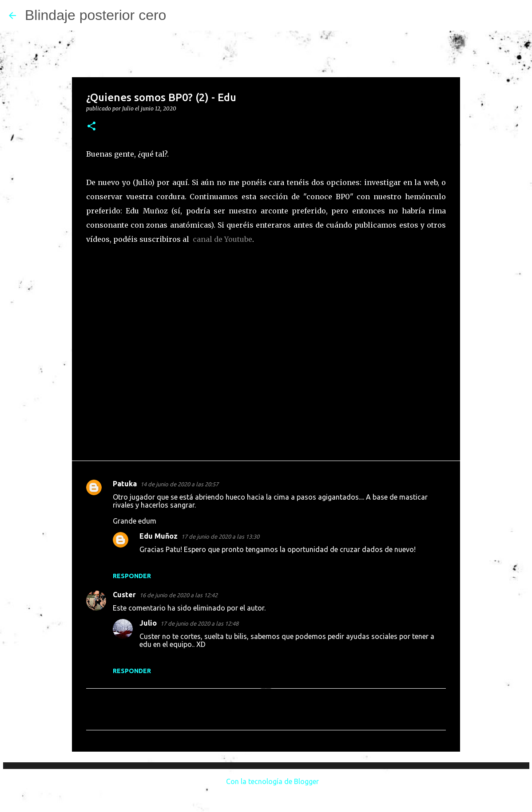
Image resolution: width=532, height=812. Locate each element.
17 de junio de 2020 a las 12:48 (199, 623)
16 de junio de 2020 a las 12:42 (179, 595)
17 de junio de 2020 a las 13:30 (220, 536)
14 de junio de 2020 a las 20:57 (179, 484)
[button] (91, 127)
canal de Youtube (222, 239)
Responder (132, 576)
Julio (148, 623)
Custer (124, 595)
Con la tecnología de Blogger (266, 781)
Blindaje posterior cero (95, 15)
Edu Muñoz (159, 536)
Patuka (125, 484)
